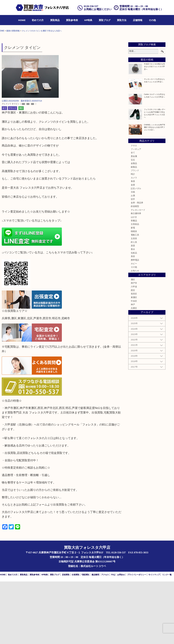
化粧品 (134, 315)
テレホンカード (138, 273)
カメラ (134, 240)
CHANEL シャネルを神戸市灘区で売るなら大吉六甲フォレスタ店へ (155, 190)
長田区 (134, 356)
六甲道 (134, 349)
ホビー (134, 326)
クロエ (134, 208)
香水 (133, 312)
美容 (133, 319)
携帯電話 (135, 323)
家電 (133, 290)
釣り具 (134, 305)
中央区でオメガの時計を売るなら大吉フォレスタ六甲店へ (154, 129)
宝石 (133, 222)
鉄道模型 (135, 269)
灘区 (21, 171)
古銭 (133, 255)
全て (4, 171)
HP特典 (88, 20)
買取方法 (122, 20)
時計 (133, 237)
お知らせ (135, 333)
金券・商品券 (137, 265)
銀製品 (134, 230)
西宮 (133, 353)
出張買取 (75, 637)
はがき (134, 280)
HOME (22, 20)
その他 (152, 20)
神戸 (133, 367)
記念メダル (136, 251)
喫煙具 (134, 294)
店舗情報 (138, 20)
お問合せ (121, 637)
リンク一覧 (167, 637)
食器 (133, 244)
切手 (133, 262)
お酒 (133, 258)
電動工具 (135, 297)
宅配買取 (85, 637)
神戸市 (134, 346)
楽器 (133, 308)
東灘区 (134, 360)
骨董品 (134, 283)
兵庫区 (134, 371)
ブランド (12, 171)
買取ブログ (105, 20)
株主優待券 (136, 276)
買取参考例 (72, 20)
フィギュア (136, 212)
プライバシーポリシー (137, 637)
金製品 (134, 226)
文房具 (134, 301)
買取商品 (55, 20)
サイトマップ (154, 637)
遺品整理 (95, 637)
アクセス (105, 637)
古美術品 (135, 287)
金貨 (133, 247)
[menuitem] (22, 20)
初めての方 (38, 20)
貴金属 (134, 219)
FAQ (113, 637)
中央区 (134, 364)
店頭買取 (66, 637)
